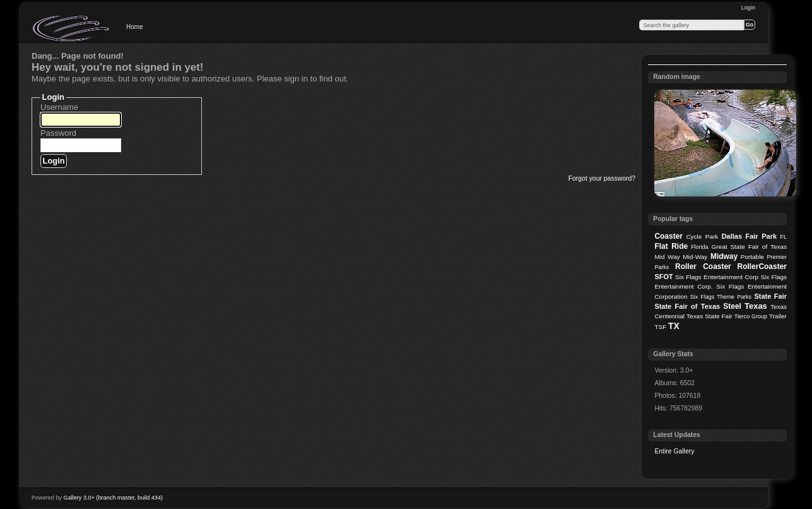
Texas (756, 306)
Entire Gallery (674, 451)
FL (784, 237)
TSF (660, 327)
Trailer (778, 316)
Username (59, 107)
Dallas (732, 236)
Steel (732, 306)
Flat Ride (671, 246)
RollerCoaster (762, 266)
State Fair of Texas (687, 306)
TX (674, 326)
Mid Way (667, 257)
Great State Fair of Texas (749, 247)
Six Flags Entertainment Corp (717, 277)
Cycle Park (702, 237)
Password (58, 133)
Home (135, 27)
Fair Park (761, 236)
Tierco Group (751, 316)
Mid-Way (695, 257)
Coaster (668, 236)
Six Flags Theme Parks (721, 297)
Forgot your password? (602, 178)
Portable (752, 257)
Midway (724, 256)
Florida (699, 247)
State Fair (770, 296)
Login (748, 8)
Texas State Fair (709, 316)
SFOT (663, 277)
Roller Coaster (703, 266)
